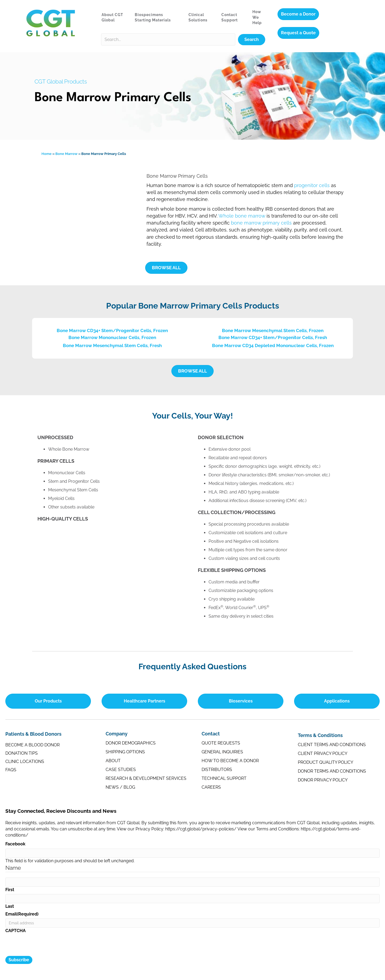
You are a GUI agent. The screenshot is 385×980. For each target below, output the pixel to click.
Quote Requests (221, 743)
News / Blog (120, 787)
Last (10, 906)
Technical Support (224, 778)
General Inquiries (222, 752)
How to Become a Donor (230, 761)
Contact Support (230, 17)
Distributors (217, 770)
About (113, 761)
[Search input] (168, 39)
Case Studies (121, 770)
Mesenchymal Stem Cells (73, 490)
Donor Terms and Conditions (332, 771)
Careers (211, 787)
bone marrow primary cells (261, 223)
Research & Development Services (146, 778)
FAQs (11, 770)
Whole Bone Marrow (69, 449)
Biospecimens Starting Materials (153, 17)
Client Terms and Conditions (332, 745)
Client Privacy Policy (323, 753)
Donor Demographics (131, 743)
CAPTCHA (16, 931)
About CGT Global (112, 17)
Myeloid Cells (61, 498)
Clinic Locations (25, 761)
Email (22, 914)
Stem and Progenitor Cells (74, 481)
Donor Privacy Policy (323, 780)
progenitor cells (312, 185)
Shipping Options (125, 752)
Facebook (15, 844)
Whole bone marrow (242, 216)
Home (47, 154)
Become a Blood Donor (32, 745)
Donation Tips (22, 753)
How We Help (257, 17)
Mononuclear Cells (67, 473)
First (10, 890)
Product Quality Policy (326, 762)
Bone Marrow (66, 154)
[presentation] (46, 945)
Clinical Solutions (198, 17)
